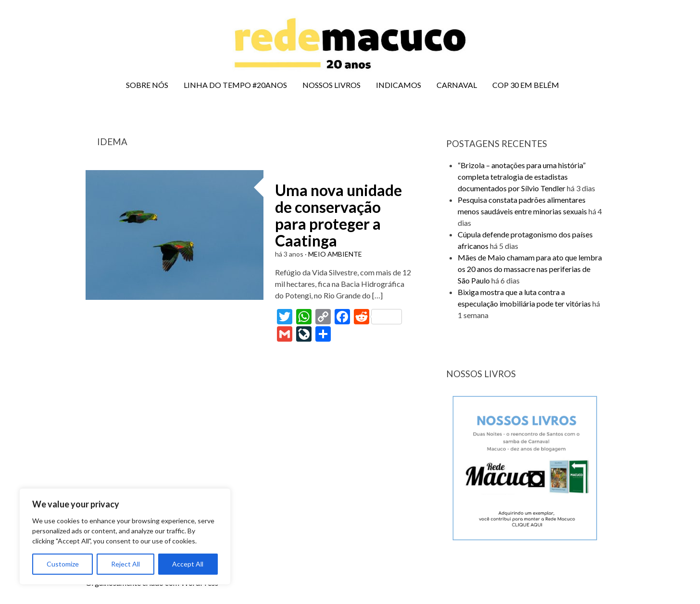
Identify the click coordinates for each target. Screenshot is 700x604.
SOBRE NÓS (147, 85)
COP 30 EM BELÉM (526, 85)
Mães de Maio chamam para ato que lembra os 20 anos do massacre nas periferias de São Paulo (530, 269)
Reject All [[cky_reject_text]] (125, 564)
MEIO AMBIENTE (335, 254)
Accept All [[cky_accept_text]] (188, 564)
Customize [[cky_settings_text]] (63, 564)
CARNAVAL (457, 85)
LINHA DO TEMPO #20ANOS (235, 85)
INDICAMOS (399, 85)
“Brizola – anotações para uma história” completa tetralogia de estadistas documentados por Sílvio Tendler (522, 177)
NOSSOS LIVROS (331, 85)
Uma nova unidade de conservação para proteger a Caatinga (338, 216)
